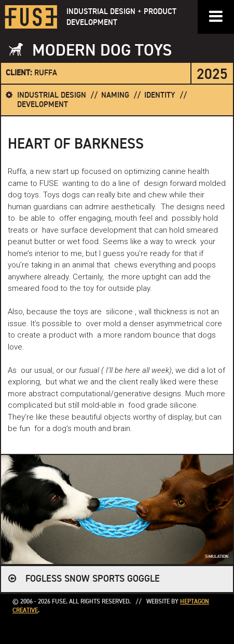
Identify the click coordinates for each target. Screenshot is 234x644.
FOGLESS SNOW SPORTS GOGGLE (93, 579)
